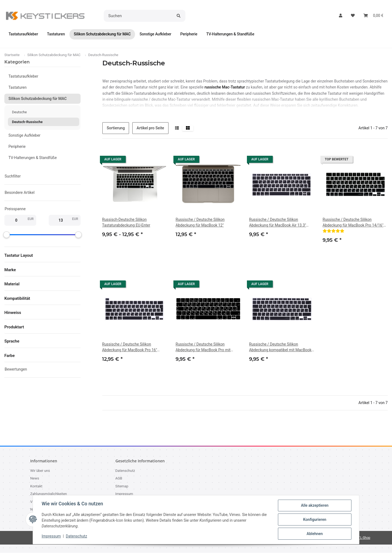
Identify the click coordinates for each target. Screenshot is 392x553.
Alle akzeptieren (315, 505)
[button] (341, 16)
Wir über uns (40, 471)
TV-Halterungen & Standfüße (33, 158)
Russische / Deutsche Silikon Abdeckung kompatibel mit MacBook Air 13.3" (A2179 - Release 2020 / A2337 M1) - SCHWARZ (280, 348)
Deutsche (19, 112)
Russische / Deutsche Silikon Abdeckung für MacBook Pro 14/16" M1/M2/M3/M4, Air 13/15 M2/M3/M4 (355, 223)
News (35, 479)
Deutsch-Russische (27, 122)
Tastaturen (18, 88)
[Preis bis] (61, 221)
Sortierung (116, 128)
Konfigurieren (315, 520)
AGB (119, 479)
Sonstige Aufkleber (24, 136)
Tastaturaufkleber (23, 77)
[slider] (7, 235)
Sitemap (122, 486)
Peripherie (17, 147)
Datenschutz (76, 536)
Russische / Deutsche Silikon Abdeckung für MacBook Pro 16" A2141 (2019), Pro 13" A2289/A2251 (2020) (133, 348)
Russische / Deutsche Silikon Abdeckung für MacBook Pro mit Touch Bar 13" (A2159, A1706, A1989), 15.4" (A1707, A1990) (208, 348)
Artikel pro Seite (150, 128)
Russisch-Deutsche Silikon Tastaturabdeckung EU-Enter (126, 223)
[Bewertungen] (333, 231)
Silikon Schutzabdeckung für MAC (38, 99)
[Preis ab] (16, 221)
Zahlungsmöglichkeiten (49, 494)
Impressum (51, 536)
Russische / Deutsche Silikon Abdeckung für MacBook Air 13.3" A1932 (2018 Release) (278, 223)
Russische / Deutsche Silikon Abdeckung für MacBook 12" (200, 223)
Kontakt (36, 486)
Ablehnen (315, 534)
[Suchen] (139, 16)
